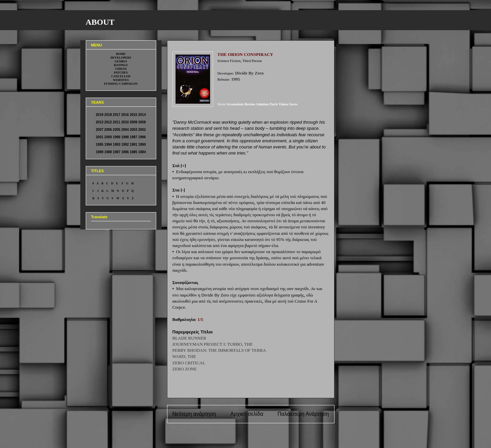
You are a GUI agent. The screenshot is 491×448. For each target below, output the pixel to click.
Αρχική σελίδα (247, 414)
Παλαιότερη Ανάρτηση (303, 414)
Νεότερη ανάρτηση (194, 414)
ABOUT (100, 22)
